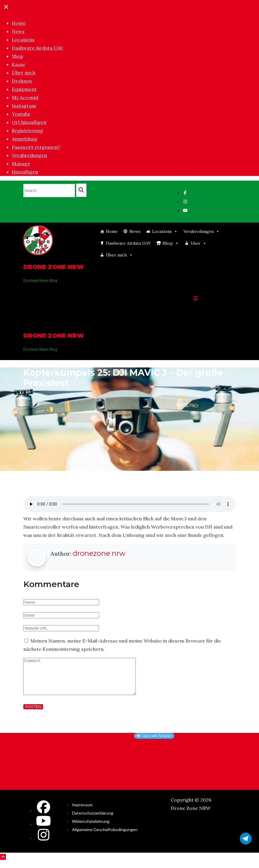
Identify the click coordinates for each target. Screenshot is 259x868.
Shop (17, 56)
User (199, 243)
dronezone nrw (99, 553)
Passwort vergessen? (36, 147)
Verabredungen (29, 155)
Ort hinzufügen (29, 122)
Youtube (21, 114)
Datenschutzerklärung (93, 820)
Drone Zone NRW (54, 267)
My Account (25, 97)
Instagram (24, 106)
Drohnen (22, 81)
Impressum (82, 812)
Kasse (18, 64)
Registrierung (27, 130)
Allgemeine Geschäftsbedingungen (105, 837)
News (18, 31)
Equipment (24, 89)
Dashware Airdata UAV (37, 48)
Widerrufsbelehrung (91, 828)
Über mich (24, 73)
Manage (21, 164)
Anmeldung (25, 139)
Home (19, 23)
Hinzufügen (25, 172)
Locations (23, 40)
